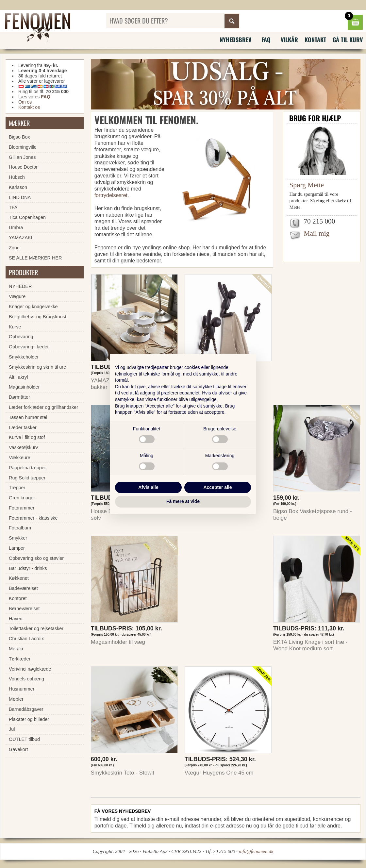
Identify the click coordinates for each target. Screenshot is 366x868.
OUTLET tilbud (24, 739)
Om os (25, 102)
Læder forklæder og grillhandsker (43, 407)
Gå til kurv (348, 40)
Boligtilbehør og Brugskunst (38, 317)
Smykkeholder (24, 357)
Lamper (17, 548)
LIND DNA (20, 197)
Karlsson (18, 187)
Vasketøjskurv (23, 447)
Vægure (17, 296)
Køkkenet (19, 578)
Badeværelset (23, 588)
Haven (16, 619)
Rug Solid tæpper (27, 478)
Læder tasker (23, 427)
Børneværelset (24, 609)
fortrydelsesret (111, 195)
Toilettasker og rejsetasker (36, 628)
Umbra (16, 227)
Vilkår (289, 40)
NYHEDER (20, 286)
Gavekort (18, 749)
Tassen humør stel (28, 417)
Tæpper (17, 488)
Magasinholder (24, 387)
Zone (14, 248)
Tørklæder (20, 659)
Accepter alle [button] (217, 487)
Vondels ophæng (26, 679)
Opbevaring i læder (29, 347)
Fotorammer (22, 508)
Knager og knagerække (33, 307)
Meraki (16, 649)
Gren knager (22, 498)
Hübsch (17, 177)
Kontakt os (29, 107)
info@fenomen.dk (256, 851)
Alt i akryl (18, 377)
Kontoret (18, 598)
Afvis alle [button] (148, 487)
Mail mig (316, 233)
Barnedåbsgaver (26, 709)
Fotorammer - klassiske (33, 518)
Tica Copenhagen (27, 217)
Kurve (15, 327)
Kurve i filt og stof (27, 437)
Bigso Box (19, 137)
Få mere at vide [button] (183, 501)
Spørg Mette (307, 185)
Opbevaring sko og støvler (36, 558)
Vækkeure (20, 458)
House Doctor (23, 167)
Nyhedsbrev (235, 40)
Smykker (18, 538)
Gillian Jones (22, 157)
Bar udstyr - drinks (28, 568)
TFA (13, 208)
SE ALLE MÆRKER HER (35, 258)
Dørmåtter (19, 397)
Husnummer (22, 689)
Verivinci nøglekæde (30, 669)
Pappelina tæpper (27, 468)
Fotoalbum (20, 528)
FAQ (266, 40)
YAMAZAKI (21, 238)
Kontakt (315, 40)
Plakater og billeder (29, 719)
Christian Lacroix (26, 639)
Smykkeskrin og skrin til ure (37, 367)
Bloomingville (23, 147)
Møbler (16, 699)
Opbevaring (21, 337)
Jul (12, 729)
